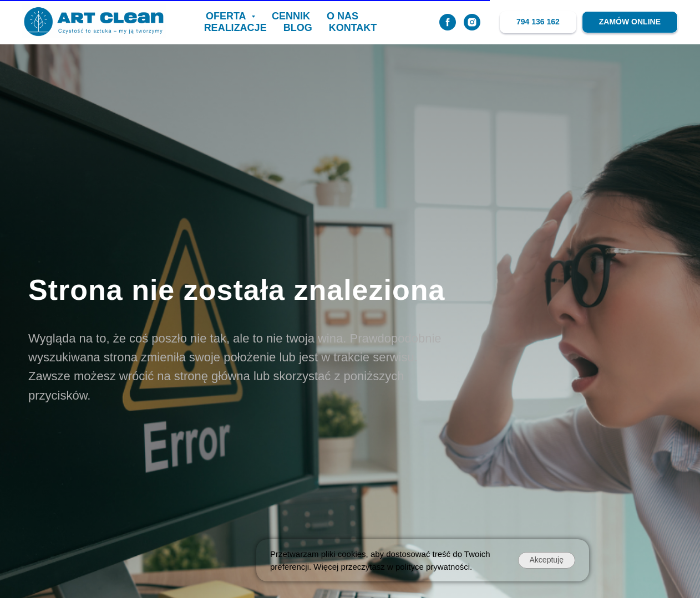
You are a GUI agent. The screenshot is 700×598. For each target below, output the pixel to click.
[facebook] (448, 22)
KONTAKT (353, 28)
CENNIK (291, 16)
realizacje (235, 28)
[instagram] (472, 22)
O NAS (343, 16)
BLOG (298, 28)
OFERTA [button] (227, 16)
